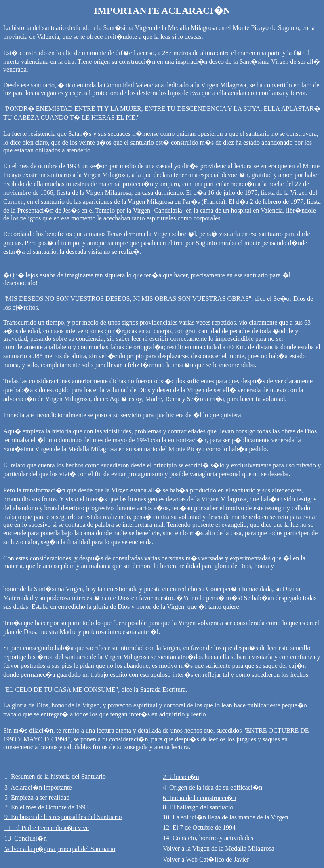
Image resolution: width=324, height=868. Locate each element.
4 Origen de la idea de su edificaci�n (212, 787)
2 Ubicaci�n (181, 777)
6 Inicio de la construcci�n (200, 798)
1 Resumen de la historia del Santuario (55, 776)
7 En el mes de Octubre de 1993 (47, 807)
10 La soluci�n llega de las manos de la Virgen (225, 817)
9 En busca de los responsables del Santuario (63, 817)
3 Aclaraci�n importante (38, 787)
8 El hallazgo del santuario (198, 807)
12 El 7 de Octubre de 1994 (199, 827)
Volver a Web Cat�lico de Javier (206, 859)
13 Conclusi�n (26, 838)
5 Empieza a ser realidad (37, 797)
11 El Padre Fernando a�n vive (47, 828)
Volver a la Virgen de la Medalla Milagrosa (219, 848)
